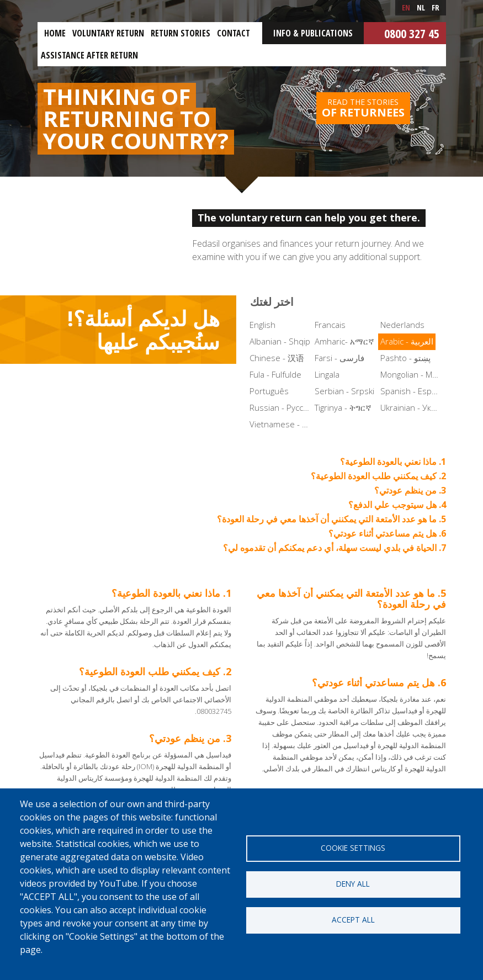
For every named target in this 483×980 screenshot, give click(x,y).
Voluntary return (108, 33)
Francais (330, 325)
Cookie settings (353, 848)
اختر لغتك (272, 302)
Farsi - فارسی (339, 358)
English (262, 325)
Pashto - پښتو (405, 358)
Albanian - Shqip (280, 341)
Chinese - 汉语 (277, 358)
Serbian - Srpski (344, 391)
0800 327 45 (412, 33)
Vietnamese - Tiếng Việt (281, 424)
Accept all (353, 920)
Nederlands (402, 325)
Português (269, 391)
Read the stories (363, 108)
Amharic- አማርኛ (344, 341)
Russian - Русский (281, 407)
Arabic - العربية (407, 341)
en (406, 7)
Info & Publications (313, 33)
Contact (233, 33)
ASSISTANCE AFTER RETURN (89, 55)
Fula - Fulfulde (275, 374)
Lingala (327, 374)
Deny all (353, 884)
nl (421, 7)
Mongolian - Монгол (412, 374)
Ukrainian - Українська (412, 407)
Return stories (181, 33)
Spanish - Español (412, 391)
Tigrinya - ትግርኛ (343, 407)
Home (55, 33)
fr (436, 7)
